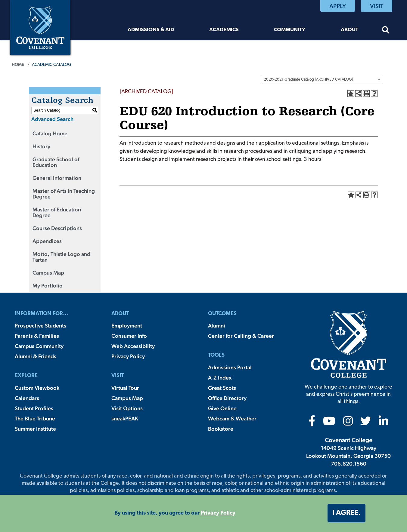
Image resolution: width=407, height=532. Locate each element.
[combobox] (322, 79)
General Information (57, 178)
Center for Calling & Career (241, 336)
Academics (224, 30)
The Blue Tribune (35, 418)
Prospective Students (40, 326)
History (41, 146)
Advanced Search (52, 119)
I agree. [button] (346, 513)
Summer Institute (35, 429)
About (350, 30)
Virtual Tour (125, 388)
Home (18, 64)
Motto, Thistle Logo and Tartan (61, 257)
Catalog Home (50, 133)
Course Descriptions (57, 228)
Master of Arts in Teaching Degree (64, 194)
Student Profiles (34, 408)
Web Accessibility (133, 346)
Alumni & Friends (36, 356)
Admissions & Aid (151, 30)
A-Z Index (220, 378)
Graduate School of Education (56, 162)
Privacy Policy (128, 356)
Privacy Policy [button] (218, 513)
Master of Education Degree (57, 212)
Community (290, 30)
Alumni (217, 326)
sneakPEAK (125, 418)
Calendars (27, 398)
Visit (377, 6)
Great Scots (222, 388)
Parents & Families (37, 336)
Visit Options (127, 408)
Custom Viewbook (37, 388)
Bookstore (221, 429)
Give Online (222, 408)
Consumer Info (129, 336)
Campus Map (48, 273)
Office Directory (227, 398)
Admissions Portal (230, 367)
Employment (127, 326)
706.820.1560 (349, 464)
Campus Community (39, 346)
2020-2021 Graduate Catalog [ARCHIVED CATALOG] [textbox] (308, 80)
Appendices (47, 241)
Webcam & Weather (232, 418)
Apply (338, 6)
